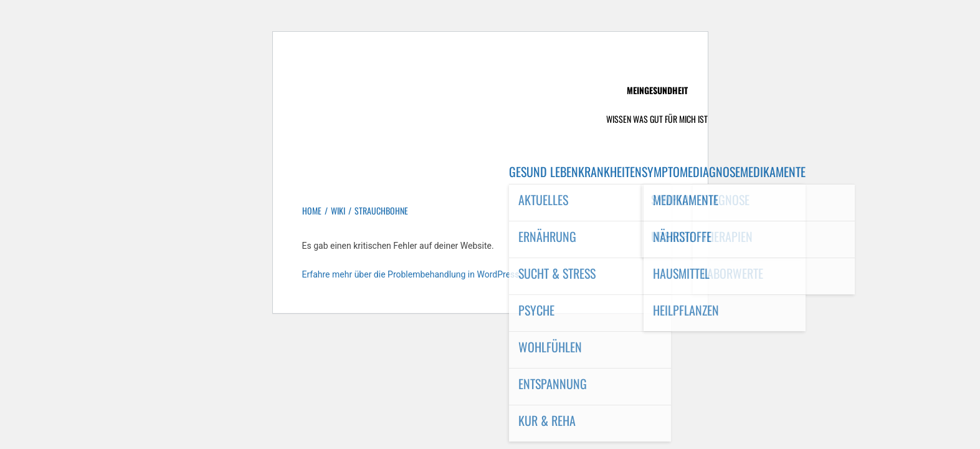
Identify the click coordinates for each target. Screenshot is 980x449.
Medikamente (773, 171)
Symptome (667, 171)
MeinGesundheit (657, 90)
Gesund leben (544, 171)
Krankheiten (610, 171)
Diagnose (716, 171)
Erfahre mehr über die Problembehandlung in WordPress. (412, 274)
